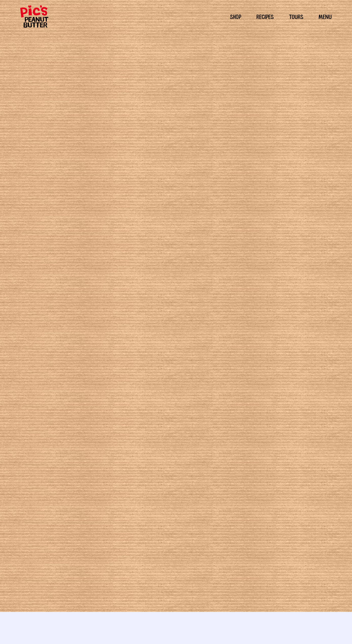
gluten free (208, 417)
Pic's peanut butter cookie (231, 424)
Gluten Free (232, 406)
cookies (221, 412)
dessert (243, 412)
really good (183, 429)
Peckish (176, 406)
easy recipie (188, 417)
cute (232, 412)
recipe (198, 429)
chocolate (205, 412)
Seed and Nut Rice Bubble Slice (103, 551)
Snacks (168, 412)
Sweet (180, 412)
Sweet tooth (193, 406)
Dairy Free (213, 406)
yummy (235, 429)
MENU (325, 16)
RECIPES (265, 16)
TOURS (296, 16)
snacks (210, 429)
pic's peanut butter (194, 424)
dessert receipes (164, 417)
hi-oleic (224, 417)
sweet (222, 429)
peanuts (171, 424)
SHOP (236, 16)
